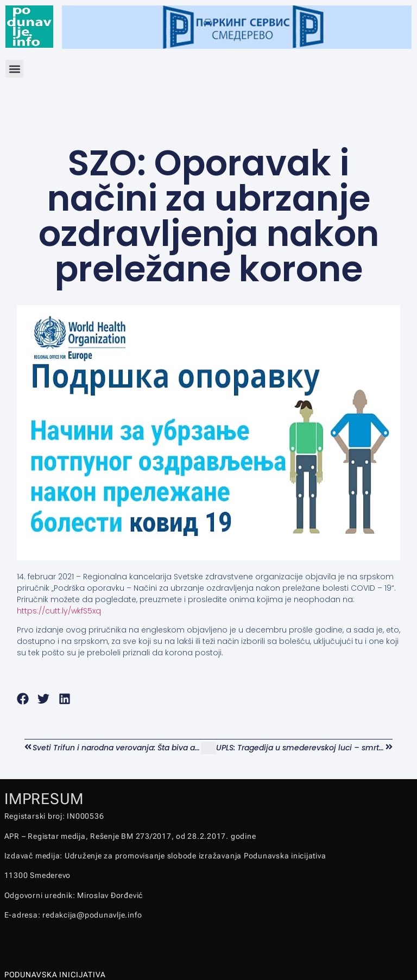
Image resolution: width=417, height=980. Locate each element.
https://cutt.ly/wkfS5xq (59, 611)
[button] (14, 69)
